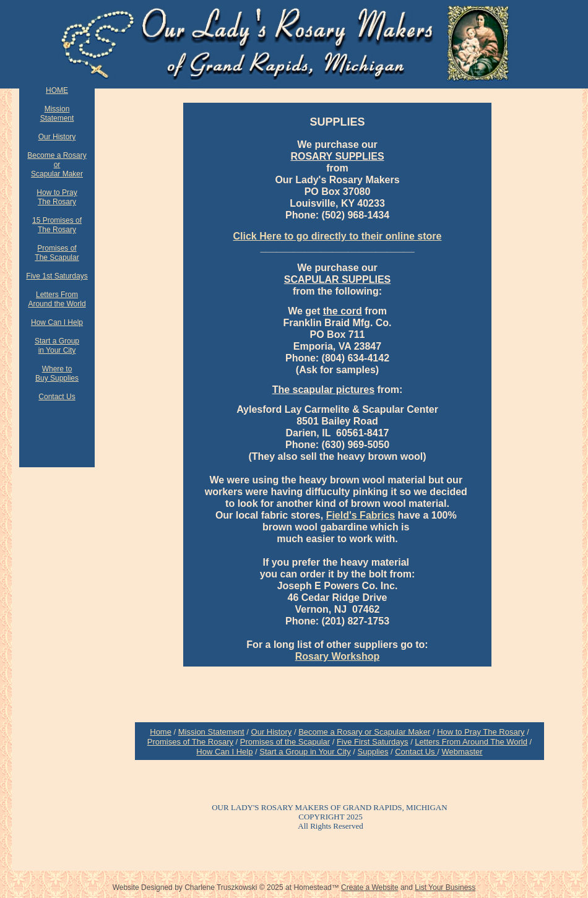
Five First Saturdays (373, 742)
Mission (57, 109)
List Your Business (445, 887)
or (57, 165)
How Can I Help (224, 752)
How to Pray (57, 192)
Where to (57, 369)
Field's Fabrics (361, 515)
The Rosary (57, 202)
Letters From (57, 295)
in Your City (57, 350)
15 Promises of (57, 220)
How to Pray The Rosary (481, 732)
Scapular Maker (57, 174)
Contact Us (416, 752)
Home (161, 732)
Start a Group (57, 341)
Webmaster (462, 752)
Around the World (57, 304)
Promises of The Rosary (190, 742)
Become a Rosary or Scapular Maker (364, 732)
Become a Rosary (57, 155)
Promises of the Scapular (285, 742)
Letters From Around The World (471, 742)
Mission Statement (211, 732)
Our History (272, 732)
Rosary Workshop (338, 656)
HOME (57, 90)
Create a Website (370, 887)
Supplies (373, 752)
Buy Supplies (57, 378)
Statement (57, 118)
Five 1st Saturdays (57, 276)
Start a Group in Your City (305, 752)
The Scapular (57, 257)
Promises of (57, 248)
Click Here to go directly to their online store (338, 236)
